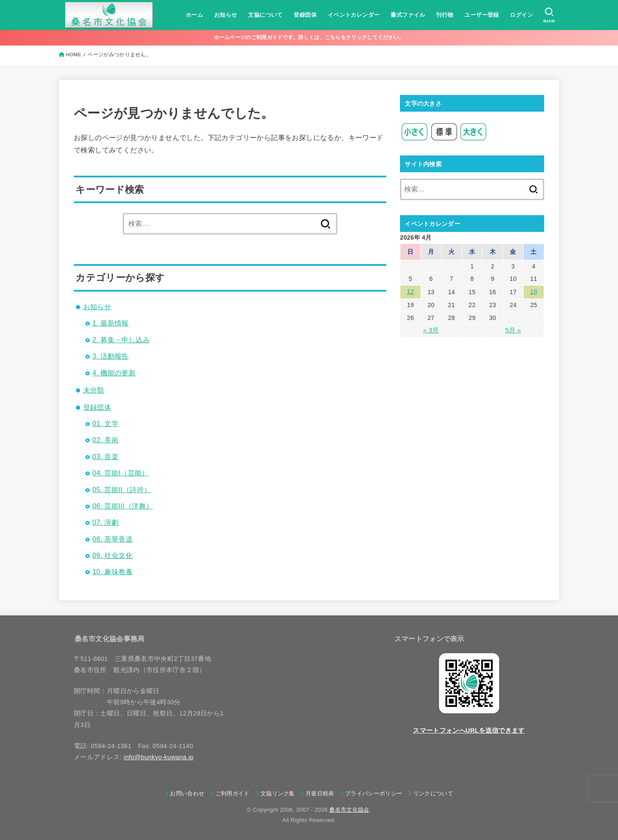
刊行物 (444, 15)
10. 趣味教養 (112, 572)
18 (533, 292)
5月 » (513, 330)
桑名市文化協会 (349, 810)
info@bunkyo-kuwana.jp (159, 757)
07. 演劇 (105, 522)
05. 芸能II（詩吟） (121, 490)
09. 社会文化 (112, 555)
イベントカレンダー (353, 15)
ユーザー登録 (481, 15)
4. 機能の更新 (114, 373)
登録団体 (305, 15)
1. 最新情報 (111, 323)
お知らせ (225, 15)
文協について (265, 15)
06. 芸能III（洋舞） (123, 506)
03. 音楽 (105, 457)
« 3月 (431, 330)
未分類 (94, 390)
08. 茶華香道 (112, 539)
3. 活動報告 (111, 356)
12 (410, 292)
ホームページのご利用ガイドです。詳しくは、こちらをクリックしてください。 (309, 37)
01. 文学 (105, 424)
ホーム (194, 15)
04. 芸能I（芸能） (121, 473)
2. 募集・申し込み (121, 340)
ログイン (521, 15)
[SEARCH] (549, 15)
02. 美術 (105, 440)
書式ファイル (407, 15)
